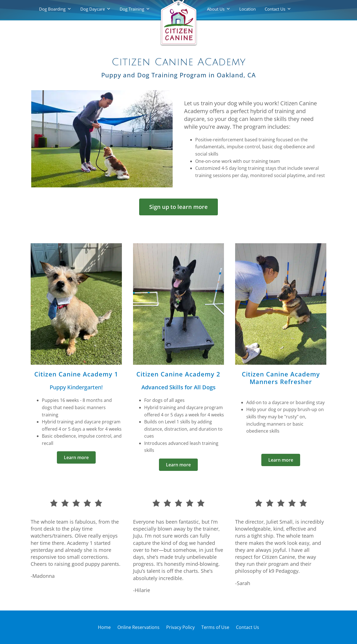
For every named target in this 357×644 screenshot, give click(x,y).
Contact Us (275, 9)
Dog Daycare (93, 9)
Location (248, 9)
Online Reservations (138, 627)
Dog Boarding (52, 9)
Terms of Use (215, 627)
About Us (216, 9)
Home (104, 627)
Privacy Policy (180, 627)
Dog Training (132, 9)
